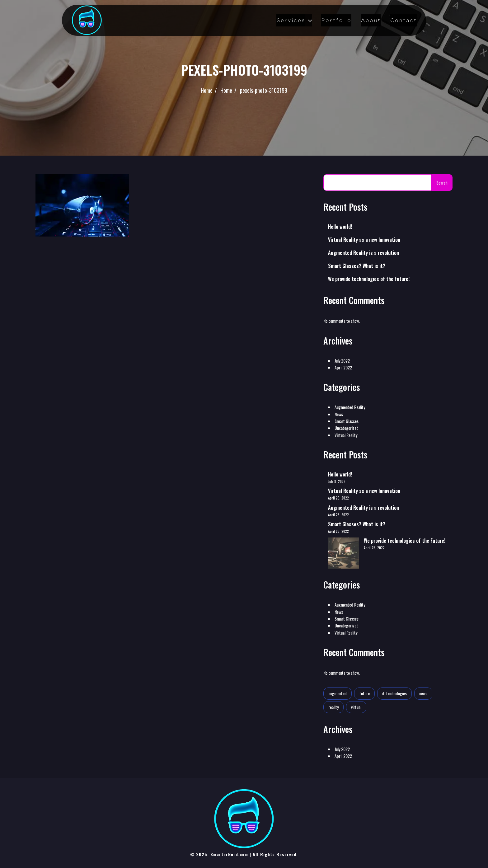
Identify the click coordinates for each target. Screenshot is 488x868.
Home (207, 90)
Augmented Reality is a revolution (364, 253)
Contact (403, 20)
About (371, 20)
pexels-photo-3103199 (264, 90)
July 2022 (342, 361)
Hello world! (340, 227)
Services (291, 20)
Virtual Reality (346, 435)
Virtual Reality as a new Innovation (364, 240)
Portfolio (336, 20)
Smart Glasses (347, 421)
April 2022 (343, 367)
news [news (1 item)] (423, 693)
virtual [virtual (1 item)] (356, 707)
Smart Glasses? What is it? (357, 266)
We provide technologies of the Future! (369, 279)
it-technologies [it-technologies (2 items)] (394, 693)
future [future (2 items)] (364, 693)
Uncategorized (347, 428)
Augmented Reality (350, 407)
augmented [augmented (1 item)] (338, 693)
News (339, 414)
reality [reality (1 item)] (333, 707)
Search (442, 183)
